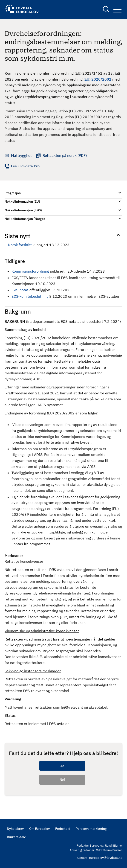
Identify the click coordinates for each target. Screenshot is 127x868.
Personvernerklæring (91, 829)
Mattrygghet (21, 155)
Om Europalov (39, 829)
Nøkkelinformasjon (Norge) (25, 219)
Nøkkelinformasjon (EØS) (23, 210)
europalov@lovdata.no (106, 858)
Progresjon (13, 193)
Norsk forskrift (20, 245)
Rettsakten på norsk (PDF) (65, 155)
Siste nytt (17, 236)
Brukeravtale (16, 837)
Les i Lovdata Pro (25, 166)
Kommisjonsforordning (30, 271)
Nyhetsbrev (15, 829)
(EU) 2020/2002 (97, 79)
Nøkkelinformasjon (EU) (22, 201)
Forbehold (63, 829)
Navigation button (117, 10)
